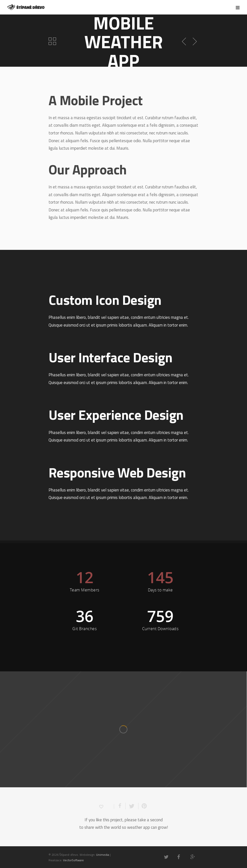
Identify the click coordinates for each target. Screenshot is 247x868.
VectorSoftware (73, 860)
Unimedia (103, 855)
